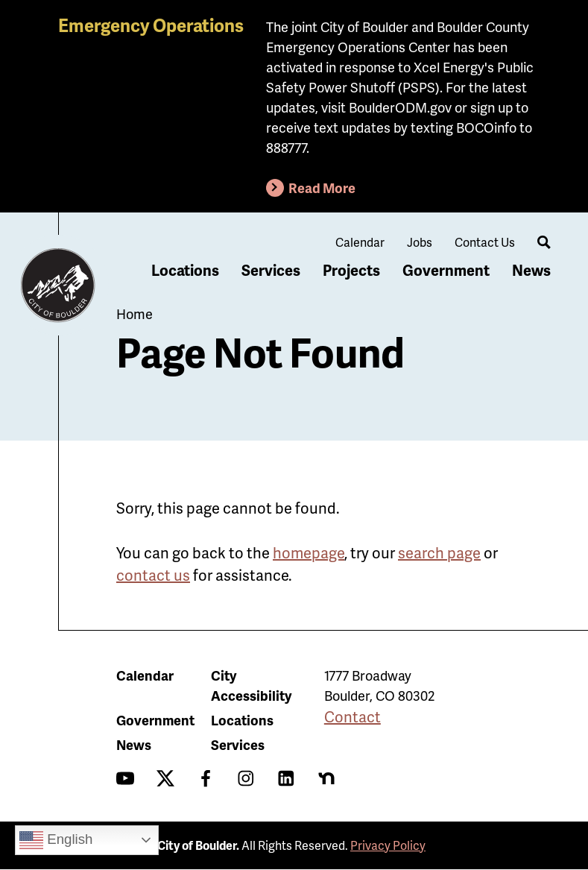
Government (446, 270)
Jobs (420, 242)
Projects (351, 270)
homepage (309, 552)
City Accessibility (251, 685)
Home (135, 313)
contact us (153, 575)
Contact (353, 716)
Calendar (360, 242)
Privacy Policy (388, 845)
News (531, 270)
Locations (185, 270)
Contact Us (485, 242)
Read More (322, 187)
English (56, 840)
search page (439, 552)
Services (271, 270)
